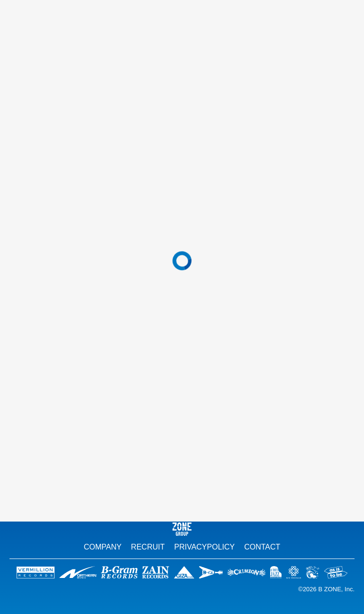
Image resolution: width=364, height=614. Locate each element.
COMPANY (103, 547)
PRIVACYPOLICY (204, 547)
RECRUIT (148, 547)
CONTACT (262, 547)
